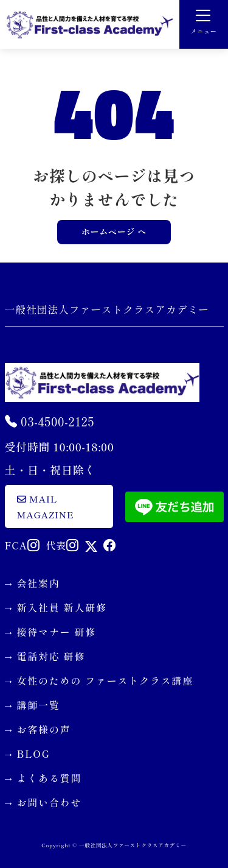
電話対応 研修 (51, 656)
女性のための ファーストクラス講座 (105, 680)
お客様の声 (44, 729)
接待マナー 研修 (57, 632)
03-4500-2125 (50, 421)
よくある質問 (50, 778)
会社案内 (39, 583)
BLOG (34, 753)
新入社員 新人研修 (62, 607)
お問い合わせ (50, 802)
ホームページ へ (114, 231)
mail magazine (46, 506)
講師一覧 (39, 705)
